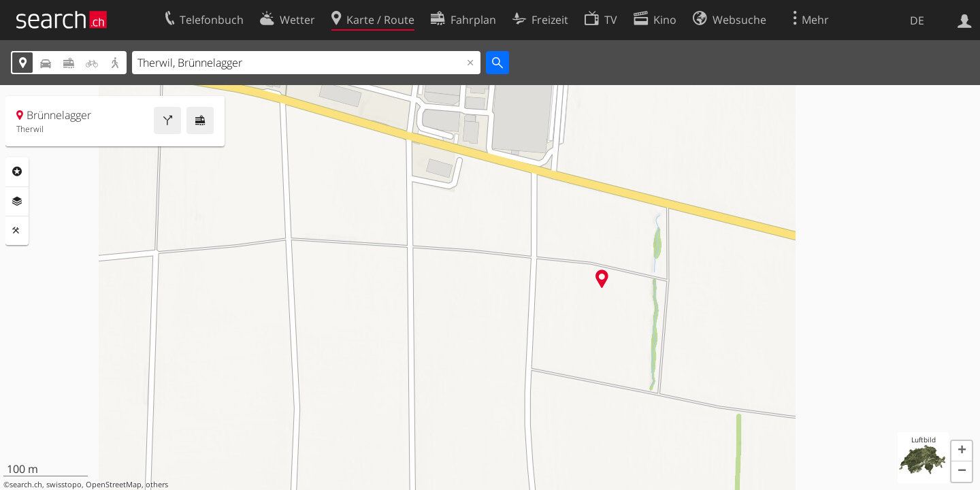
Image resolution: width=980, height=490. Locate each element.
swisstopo (64, 485)
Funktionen (17, 231)
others (157, 485)
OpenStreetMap (114, 485)
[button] (962, 451)
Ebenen (17, 201)
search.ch (26, 485)
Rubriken (17, 171)
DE (917, 20)
